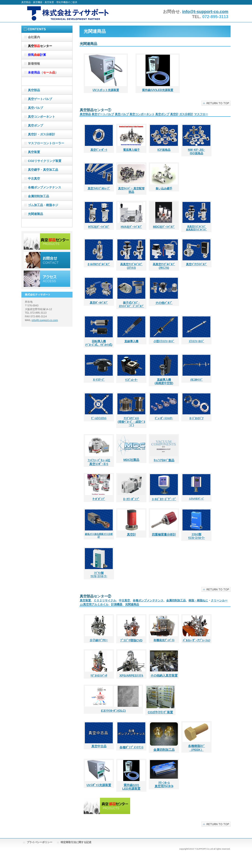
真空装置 (85, 600)
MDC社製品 (131, 460)
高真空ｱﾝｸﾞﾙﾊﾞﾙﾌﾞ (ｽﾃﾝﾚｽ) (131, 266)
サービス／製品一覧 (47, 241)
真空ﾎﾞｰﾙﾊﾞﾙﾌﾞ (99, 303)
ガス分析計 (186, 114)
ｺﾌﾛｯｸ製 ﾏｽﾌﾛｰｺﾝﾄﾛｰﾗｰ (196, 536)
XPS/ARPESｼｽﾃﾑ (131, 675)
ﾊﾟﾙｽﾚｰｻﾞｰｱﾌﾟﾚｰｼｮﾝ (197, 640)
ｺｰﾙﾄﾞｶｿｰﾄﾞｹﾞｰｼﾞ (164, 499)
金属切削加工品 (176, 600)
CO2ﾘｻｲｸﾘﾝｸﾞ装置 (161, 712)
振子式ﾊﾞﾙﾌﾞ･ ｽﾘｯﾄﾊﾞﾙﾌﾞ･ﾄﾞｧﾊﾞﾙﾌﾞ (131, 304)
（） (43, 72)
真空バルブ (122, 114)
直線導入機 (131, 341)
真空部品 (85, 114)
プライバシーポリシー (40, 842)
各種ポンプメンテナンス (148, 600)
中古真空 (124, 600)
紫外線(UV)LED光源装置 (158, 90)
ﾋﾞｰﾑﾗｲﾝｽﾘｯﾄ (99, 418)
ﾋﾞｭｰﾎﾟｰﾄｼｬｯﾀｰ (164, 418)
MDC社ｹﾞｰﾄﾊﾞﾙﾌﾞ (164, 227)
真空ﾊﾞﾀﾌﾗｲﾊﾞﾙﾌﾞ (196, 264)
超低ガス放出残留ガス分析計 (99, 535)
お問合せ (47, 260)
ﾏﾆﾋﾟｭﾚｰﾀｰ (131, 380)
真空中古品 (99, 746)
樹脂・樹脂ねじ (198, 600)
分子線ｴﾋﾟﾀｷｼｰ (99, 640)
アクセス (47, 279)
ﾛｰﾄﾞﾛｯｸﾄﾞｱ (196, 418)
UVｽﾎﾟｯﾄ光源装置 (99, 785)
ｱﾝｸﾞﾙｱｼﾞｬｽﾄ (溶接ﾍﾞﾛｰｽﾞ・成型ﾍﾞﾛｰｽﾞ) (131, 422)
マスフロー (201, 114)
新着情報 (34, 64)
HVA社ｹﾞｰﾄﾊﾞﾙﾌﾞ (131, 227)
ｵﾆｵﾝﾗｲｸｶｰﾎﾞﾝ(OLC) (113, 711)
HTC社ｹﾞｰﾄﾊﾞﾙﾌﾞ (99, 227)
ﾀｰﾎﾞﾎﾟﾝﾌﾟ (99, 499)
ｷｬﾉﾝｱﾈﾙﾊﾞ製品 (164, 460)
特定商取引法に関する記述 (76, 842)
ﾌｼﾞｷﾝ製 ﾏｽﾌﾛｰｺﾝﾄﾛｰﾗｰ (99, 575)
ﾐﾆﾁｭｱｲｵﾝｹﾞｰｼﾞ (197, 499)
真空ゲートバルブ (103, 114)
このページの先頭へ (216, 103)
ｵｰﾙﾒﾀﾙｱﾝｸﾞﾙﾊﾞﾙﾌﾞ (99, 264)
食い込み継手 (164, 188)
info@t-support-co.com (205, 12)
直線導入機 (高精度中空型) (164, 381)
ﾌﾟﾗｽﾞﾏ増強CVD (131, 640)
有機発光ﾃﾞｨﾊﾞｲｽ (164, 640)
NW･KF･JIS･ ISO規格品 (196, 152)
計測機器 (117, 604)
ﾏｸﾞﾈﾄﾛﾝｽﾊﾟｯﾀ (99, 676)
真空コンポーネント (142, 114)
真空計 (174, 114)
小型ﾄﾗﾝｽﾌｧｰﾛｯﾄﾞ (164, 341)
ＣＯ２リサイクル (105, 600)
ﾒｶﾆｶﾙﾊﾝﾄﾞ (196, 380)
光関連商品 (132, 604)
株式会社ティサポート (68, 13)
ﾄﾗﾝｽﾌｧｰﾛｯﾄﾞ (196, 341)
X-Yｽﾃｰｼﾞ (99, 380)
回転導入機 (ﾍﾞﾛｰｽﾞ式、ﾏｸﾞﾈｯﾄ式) (99, 343)
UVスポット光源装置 (106, 90)
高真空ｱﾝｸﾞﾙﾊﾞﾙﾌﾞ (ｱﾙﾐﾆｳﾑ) (164, 266)
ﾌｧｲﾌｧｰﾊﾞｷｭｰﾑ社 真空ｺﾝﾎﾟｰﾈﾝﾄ (99, 462)
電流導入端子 (131, 150)
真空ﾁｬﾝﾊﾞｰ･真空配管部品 (131, 190)
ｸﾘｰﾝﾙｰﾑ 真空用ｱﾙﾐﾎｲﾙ (164, 785)
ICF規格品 (164, 150)
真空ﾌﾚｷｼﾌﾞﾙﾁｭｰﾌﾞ (99, 188)
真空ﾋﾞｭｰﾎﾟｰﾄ (99, 150)
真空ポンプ (162, 114)
